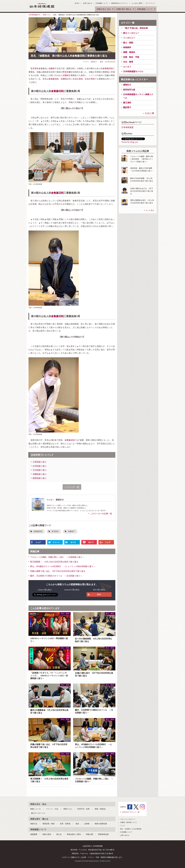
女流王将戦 (90, 79)
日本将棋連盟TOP (34, 15)
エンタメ (127, 67)
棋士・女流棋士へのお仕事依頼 (131, 829)
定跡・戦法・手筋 (131, 57)
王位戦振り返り (40, 470)
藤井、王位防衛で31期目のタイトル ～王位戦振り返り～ (56, 576)
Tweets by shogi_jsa (130, 142)
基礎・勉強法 (129, 52)
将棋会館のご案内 (74, 834)
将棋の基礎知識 (101, 824)
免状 (77, 824)
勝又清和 (127, 103)
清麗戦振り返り (40, 474)
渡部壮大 (127, 85)
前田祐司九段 (129, 90)
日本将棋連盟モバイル (133, 71)
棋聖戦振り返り (40, 478)
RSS (78, 3)
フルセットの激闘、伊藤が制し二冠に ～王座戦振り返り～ (57, 557)
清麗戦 (66, 75)
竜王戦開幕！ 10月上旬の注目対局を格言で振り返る (54, 562)
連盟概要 (34, 834)
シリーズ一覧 (72, 487)
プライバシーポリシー (128, 819)
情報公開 (89, 834)
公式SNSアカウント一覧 (131, 812)
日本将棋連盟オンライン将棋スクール (138, 96)
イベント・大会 (52, 809)
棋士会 (59, 834)
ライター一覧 (149, 113)
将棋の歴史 (47, 834)
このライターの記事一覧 (101, 514)
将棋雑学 (127, 47)
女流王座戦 (78, 79)
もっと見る (150, 210)
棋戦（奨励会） (101, 809)
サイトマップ (150, 3)
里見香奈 (35, 68)
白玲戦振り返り (40, 466)
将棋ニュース (36, 809)
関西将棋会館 (103, 834)
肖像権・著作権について (129, 822)
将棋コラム (47, 15)
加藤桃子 (53, 68)
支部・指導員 (65, 824)
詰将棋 (87, 824)
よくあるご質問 (137, 3)
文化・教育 (128, 62)
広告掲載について (102, 3)
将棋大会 (34, 824)
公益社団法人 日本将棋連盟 (42, 5)
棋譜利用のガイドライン (120, 3)
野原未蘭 (67, 72)
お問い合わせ (87, 3)
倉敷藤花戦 (108, 68)
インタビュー (129, 38)
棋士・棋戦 (128, 43)
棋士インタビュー (131, 33)
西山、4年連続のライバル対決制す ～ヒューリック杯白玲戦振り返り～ (63, 566)
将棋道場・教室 (49, 824)
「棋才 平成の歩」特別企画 (135, 28)
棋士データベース (38, 813)
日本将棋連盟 (127, 127)
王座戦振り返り (40, 462)
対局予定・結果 (83, 809)
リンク (122, 826)
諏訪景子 (127, 107)
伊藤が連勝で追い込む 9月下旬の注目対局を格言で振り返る (58, 571)
